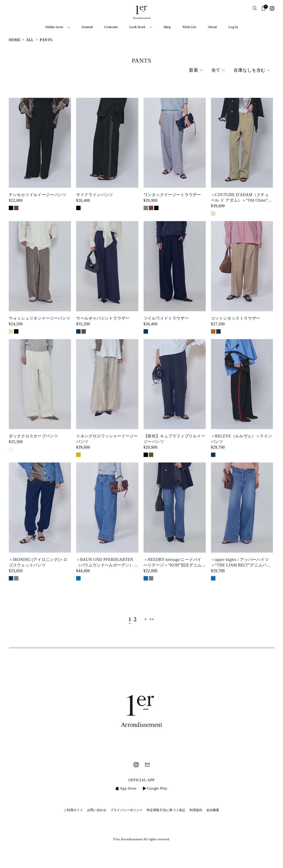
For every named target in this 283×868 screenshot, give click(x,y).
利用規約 (196, 810)
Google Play (155, 788)
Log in (233, 27)
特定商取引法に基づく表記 (166, 810)
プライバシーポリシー (127, 810)
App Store (126, 788)
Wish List (189, 27)
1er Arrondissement (142, 14)
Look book (137, 27)
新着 (194, 70)
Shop (167, 27)
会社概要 (213, 810)
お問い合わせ (97, 810)
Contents (111, 27)
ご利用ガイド (73, 810)
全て (216, 70)
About (212, 27)
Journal (87, 27)
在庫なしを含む (250, 70)
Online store (54, 27)
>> (152, 620)
